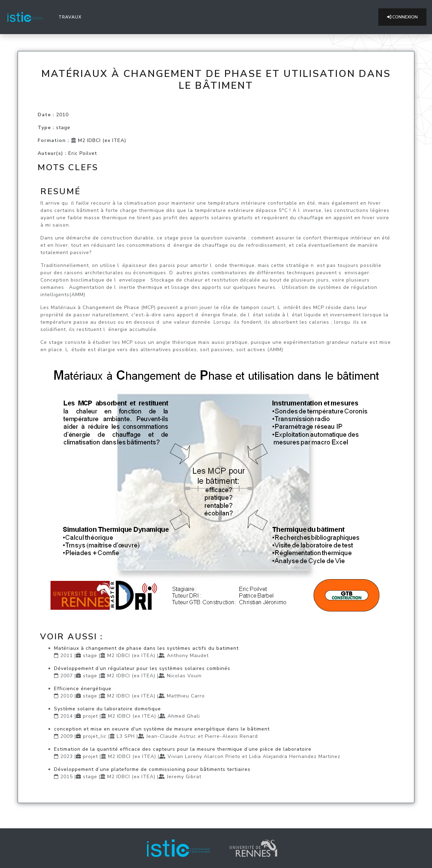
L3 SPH (126, 736)
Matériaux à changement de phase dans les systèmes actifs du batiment (146, 648)
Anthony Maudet (188, 656)
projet (90, 716)
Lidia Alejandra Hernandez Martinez (295, 756)
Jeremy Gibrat (184, 777)
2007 (67, 676)
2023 (67, 756)
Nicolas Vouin (184, 676)
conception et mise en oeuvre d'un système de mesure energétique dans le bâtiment (162, 729)
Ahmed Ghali (184, 716)
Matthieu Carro (186, 696)
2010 (62, 115)
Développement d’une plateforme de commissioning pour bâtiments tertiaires (152, 769)
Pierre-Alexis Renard (231, 736)
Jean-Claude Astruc (171, 736)
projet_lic (95, 736)
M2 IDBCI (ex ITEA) (102, 140)
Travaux (71, 17)
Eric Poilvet (83, 153)
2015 (67, 777)
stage (63, 128)
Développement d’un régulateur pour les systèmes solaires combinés (142, 668)
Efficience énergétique (83, 689)
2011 (67, 656)
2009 (67, 736)
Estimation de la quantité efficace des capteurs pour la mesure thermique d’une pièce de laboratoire (183, 749)
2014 (67, 716)
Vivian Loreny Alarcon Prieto (204, 756)
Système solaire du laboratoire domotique (107, 709)
